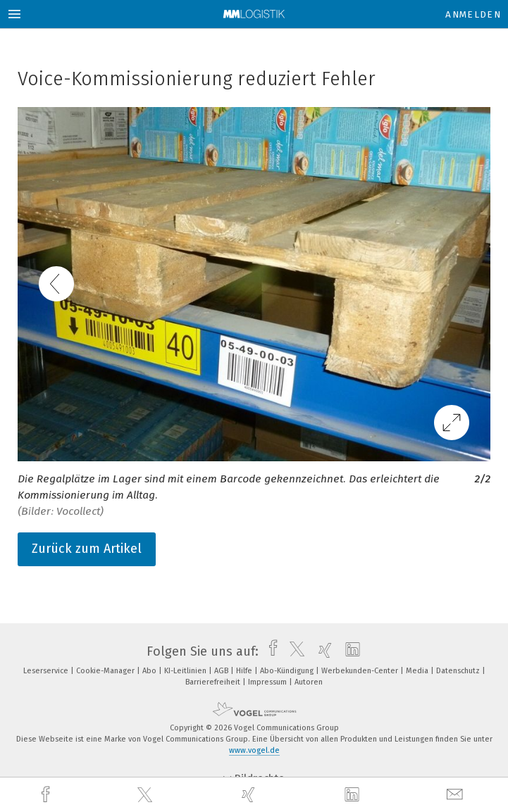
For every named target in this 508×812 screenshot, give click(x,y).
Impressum (268, 682)
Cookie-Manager (106, 671)
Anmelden (473, 14)
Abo (150, 671)
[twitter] (147, 795)
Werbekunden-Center (361, 671)
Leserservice (47, 671)
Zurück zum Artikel (87, 549)
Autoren (309, 682)
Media (418, 671)
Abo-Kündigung (288, 671)
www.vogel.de (254, 750)
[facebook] (47, 795)
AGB (222, 671)
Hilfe (245, 671)
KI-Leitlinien (186, 671)
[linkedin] (354, 795)
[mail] (457, 795)
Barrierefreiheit (214, 682)
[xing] (250, 795)
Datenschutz (459, 671)
